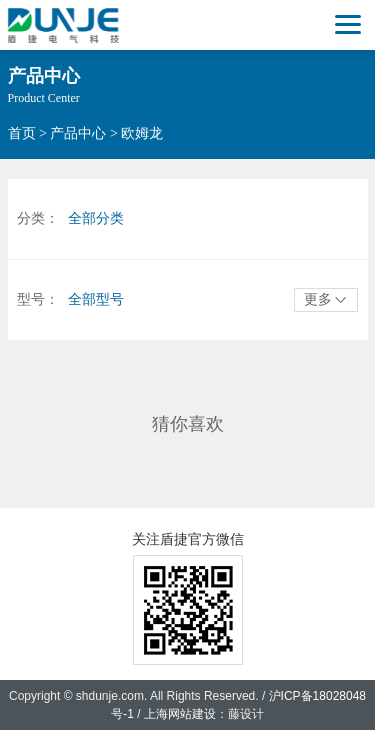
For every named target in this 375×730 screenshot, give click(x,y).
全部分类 (96, 218)
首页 (22, 133)
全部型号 (96, 299)
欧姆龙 (142, 133)
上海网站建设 (180, 714)
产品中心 (78, 133)
